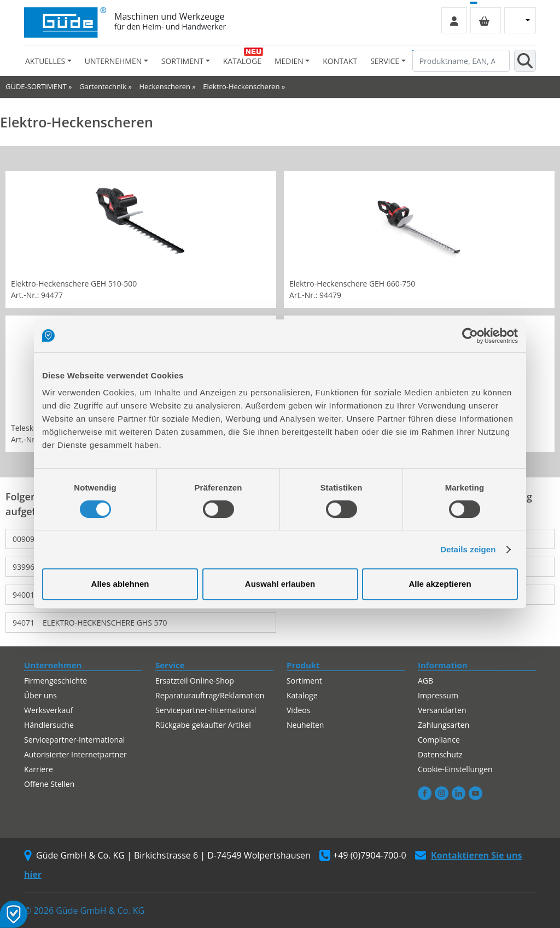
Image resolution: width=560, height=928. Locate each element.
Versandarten (442, 710)
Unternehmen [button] (113, 61)
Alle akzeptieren (440, 584)
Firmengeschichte (56, 681)
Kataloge (242, 61)
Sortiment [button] (182, 61)
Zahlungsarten (444, 725)
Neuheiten (305, 725)
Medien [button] (289, 61)
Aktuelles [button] (45, 61)
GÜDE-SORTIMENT (36, 86)
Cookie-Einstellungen (455, 769)
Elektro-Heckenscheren (241, 86)
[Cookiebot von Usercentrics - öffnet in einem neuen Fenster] (470, 336)
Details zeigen (468, 549)
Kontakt (340, 61)
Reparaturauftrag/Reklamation (210, 695)
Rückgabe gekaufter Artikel (203, 725)
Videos (298, 710)
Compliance (439, 740)
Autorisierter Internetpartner (75, 754)
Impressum (438, 695)
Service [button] (385, 61)
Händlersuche (49, 725)
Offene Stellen (49, 784)
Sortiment (304, 681)
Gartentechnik (103, 86)
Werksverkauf (49, 710)
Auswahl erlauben (280, 584)
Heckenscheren (165, 86)
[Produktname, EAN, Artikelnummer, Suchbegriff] (461, 61)
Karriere (39, 769)
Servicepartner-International (74, 740)
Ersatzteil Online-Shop (195, 681)
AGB (425, 681)
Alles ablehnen (120, 584)
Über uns (40, 695)
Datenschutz (440, 754)
